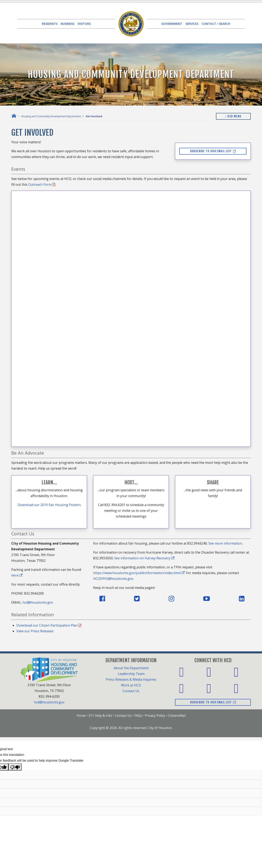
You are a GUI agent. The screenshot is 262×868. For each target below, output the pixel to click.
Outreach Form (42, 184)
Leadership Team (131, 674)
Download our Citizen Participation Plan (49, 625)
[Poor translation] (15, 767)
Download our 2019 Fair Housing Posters (49, 505)
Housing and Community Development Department (51, 116)
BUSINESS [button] (68, 24)
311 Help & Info (100, 716)
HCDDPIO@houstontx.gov (113, 579)
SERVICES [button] (192, 24)
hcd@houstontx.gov (38, 602)
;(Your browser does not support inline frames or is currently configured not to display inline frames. (131, 318)
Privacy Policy (155, 716)
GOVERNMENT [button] (172, 24)
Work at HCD (131, 685)
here (17, 575)
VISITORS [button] (84, 24)
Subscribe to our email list (213, 151)
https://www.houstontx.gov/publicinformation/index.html (139, 573)
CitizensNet (177, 716)
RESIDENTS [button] (50, 24)
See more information (225, 543)
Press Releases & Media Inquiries (131, 679)
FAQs (138, 716)
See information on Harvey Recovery (144, 558)
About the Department (131, 668)
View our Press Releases (35, 631)
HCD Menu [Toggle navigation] (233, 116)
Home (81, 716)
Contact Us (131, 691)
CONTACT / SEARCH (216, 24)
